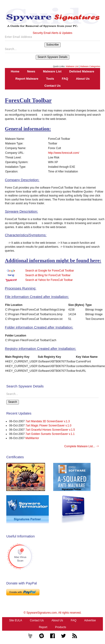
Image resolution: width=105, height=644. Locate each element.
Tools (50, 79)
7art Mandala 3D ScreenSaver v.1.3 (48, 421)
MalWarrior (32, 438)
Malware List (72, 66)
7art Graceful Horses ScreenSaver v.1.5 (50, 430)
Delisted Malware (82, 71)
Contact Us (52, 86)
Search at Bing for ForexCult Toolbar (48, 275)
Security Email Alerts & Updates (52, 33)
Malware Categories (90, 66)
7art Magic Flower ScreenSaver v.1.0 (48, 426)
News (31, 71)
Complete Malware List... (82, 446)
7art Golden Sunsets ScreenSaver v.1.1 (50, 434)
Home (15, 71)
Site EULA (16, 620)
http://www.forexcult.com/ (64, 153)
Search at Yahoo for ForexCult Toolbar (49, 280)
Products (61, 627)
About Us (83, 79)
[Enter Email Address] (52, 38)
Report (43, 627)
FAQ (65, 79)
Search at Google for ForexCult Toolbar (50, 271)
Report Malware (27, 79)
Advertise (90, 620)
